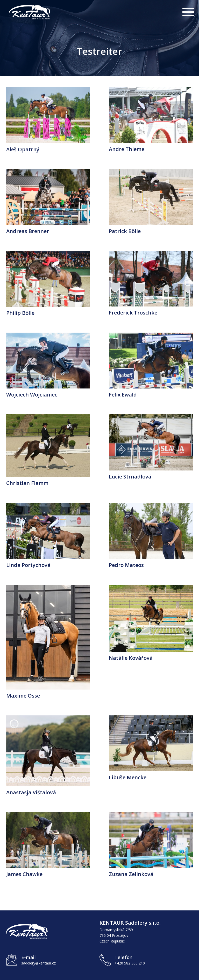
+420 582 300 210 (130, 963)
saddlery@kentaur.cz (38, 963)
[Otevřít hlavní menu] (188, 13)
